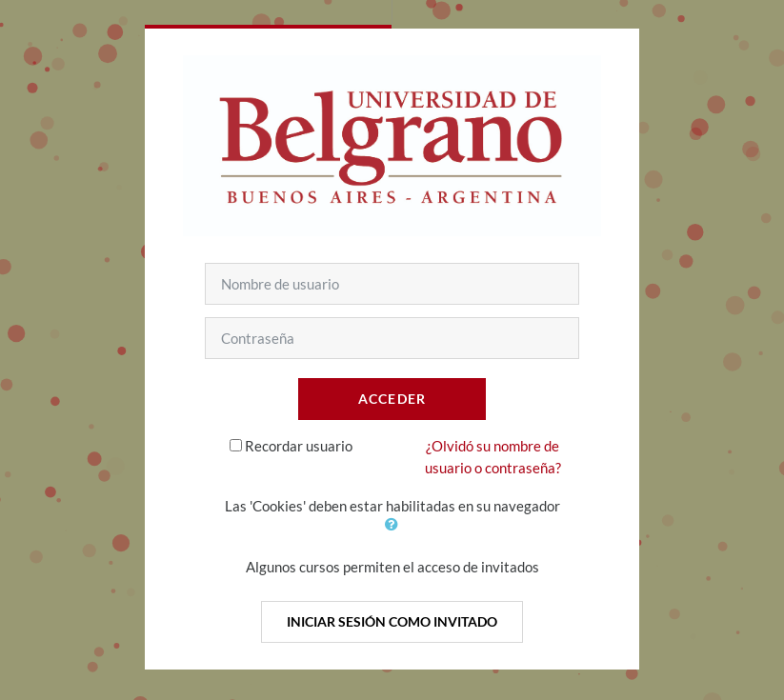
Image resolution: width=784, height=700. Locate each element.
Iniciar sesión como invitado (392, 621)
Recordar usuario (299, 446)
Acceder (392, 399)
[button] (392, 524)
